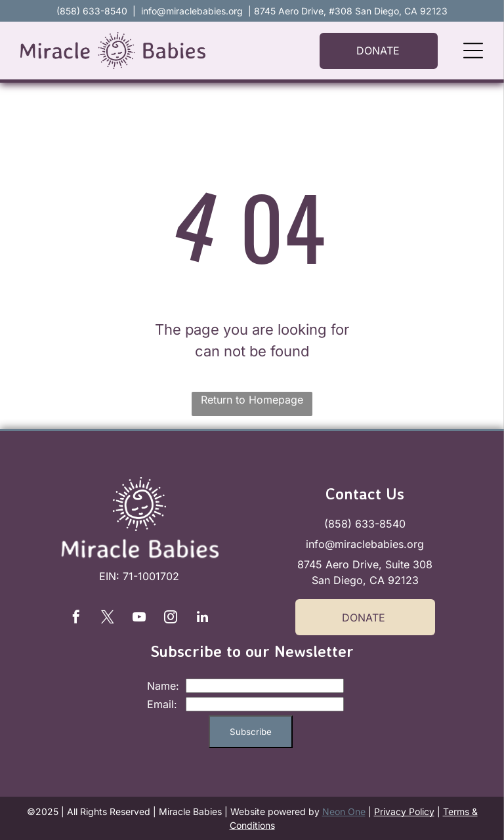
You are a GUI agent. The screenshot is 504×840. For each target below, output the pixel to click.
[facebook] (76, 619)
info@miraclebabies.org (192, 11)
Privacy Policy (404, 811)
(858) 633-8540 (365, 524)
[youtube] (139, 619)
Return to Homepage (252, 400)
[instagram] (171, 619)
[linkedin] (202, 619)
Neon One (344, 811)
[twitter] (108, 619)
